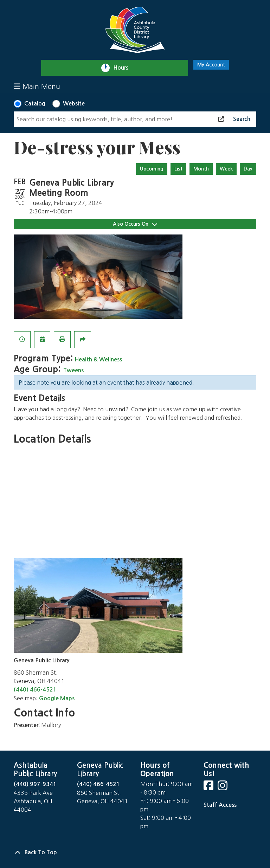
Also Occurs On (135, 224)
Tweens (73, 370)
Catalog (35, 104)
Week (226, 169)
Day (248, 169)
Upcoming (152, 169)
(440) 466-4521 (35, 690)
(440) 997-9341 (35, 784)
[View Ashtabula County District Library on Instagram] (223, 788)
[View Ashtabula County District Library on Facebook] (209, 788)
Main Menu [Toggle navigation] (37, 86)
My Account (211, 65)
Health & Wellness (98, 359)
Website (74, 104)
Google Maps (57, 698)
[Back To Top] (135, 853)
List (178, 169)
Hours (124, 68)
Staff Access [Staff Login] (220, 805)
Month (201, 169)
